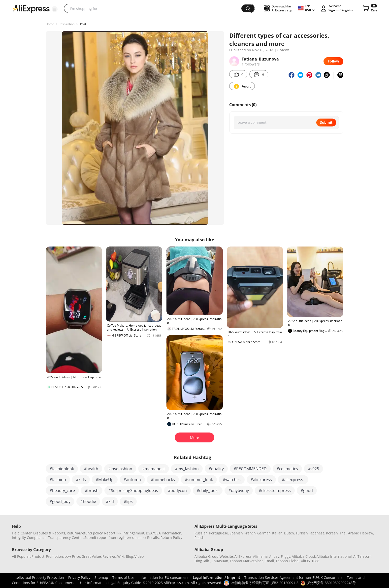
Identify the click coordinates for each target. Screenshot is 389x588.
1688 (315, 561)
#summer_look (199, 480)
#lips (128, 501)
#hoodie (88, 501)
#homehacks (163, 480)
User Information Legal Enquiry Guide (110, 583)
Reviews (109, 556)
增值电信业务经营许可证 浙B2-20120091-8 (265, 583)
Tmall (270, 561)
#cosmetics (287, 469)
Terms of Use (123, 577)
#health (91, 469)
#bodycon (177, 491)
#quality (216, 469)
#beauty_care (62, 491)
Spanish (236, 533)
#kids (81, 480)
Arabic (353, 533)
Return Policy (171, 538)
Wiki (121, 556)
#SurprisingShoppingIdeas (133, 491)
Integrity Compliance (29, 538)
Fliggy (286, 556)
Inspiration (67, 24)
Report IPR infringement (124, 533)
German (264, 533)
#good (307, 491)
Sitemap (101, 577)
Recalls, (153, 538)
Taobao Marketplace (247, 561)
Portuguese (219, 533)
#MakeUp (105, 480)
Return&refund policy (85, 533)
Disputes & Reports (49, 533)
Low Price (72, 556)
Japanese (317, 533)
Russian (201, 533)
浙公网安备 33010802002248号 (328, 583)
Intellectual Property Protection (38, 577)
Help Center (22, 533)
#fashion (58, 480)
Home (50, 24)
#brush (92, 491)
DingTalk (202, 561)
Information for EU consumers (163, 577)
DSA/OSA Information (164, 533)
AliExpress (243, 556)
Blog (129, 556)
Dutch (289, 533)
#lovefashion (120, 469)
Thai (343, 533)
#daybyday (239, 491)
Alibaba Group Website (214, 556)
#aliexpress (261, 480)
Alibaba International (334, 556)
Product (38, 556)
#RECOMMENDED (250, 469)
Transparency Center (65, 538)
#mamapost (154, 469)
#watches (232, 480)
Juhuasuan (219, 561)
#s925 (313, 469)
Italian (277, 533)
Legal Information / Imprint (216, 577)
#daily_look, (208, 491)
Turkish (302, 533)
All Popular (21, 556)
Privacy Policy (79, 577)
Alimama (260, 556)
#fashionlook (62, 469)
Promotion (54, 556)
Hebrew (367, 533)
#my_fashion (187, 469)
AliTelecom (362, 556)
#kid (110, 501)
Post (83, 24)
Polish (199, 538)
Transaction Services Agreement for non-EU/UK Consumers (293, 577)
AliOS (305, 561)
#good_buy (60, 501)
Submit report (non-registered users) (115, 538)
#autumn (132, 480)
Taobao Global (288, 561)
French (250, 533)
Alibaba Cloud (303, 556)
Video (139, 556)
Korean (332, 533)
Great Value (91, 556)
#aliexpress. (293, 480)
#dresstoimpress (275, 491)
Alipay (274, 556)
